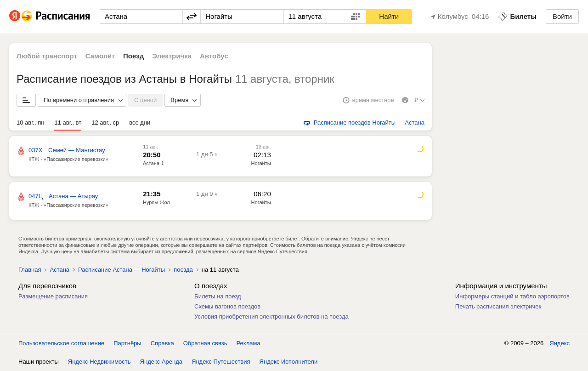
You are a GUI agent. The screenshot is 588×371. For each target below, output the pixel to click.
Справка (162, 343)
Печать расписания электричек (498, 306)
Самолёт (100, 56)
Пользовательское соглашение (61, 343)
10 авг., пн (30, 123)
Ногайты (261, 163)
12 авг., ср (105, 123)
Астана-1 (153, 163)
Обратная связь (205, 343)
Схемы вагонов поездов (227, 306)
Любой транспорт (47, 56)
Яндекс (560, 343)
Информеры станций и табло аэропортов (512, 296)
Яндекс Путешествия (221, 362)
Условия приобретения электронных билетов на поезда (271, 317)
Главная (30, 270)
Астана (59, 270)
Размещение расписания (53, 296)
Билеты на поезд (218, 296)
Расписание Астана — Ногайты (122, 270)
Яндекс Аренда (161, 362)
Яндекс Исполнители (289, 362)
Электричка (172, 56)
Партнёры (127, 343)
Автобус (214, 56)
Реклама (249, 343)
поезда (183, 270)
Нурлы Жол (156, 202)
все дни (140, 123)
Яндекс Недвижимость (99, 362)
